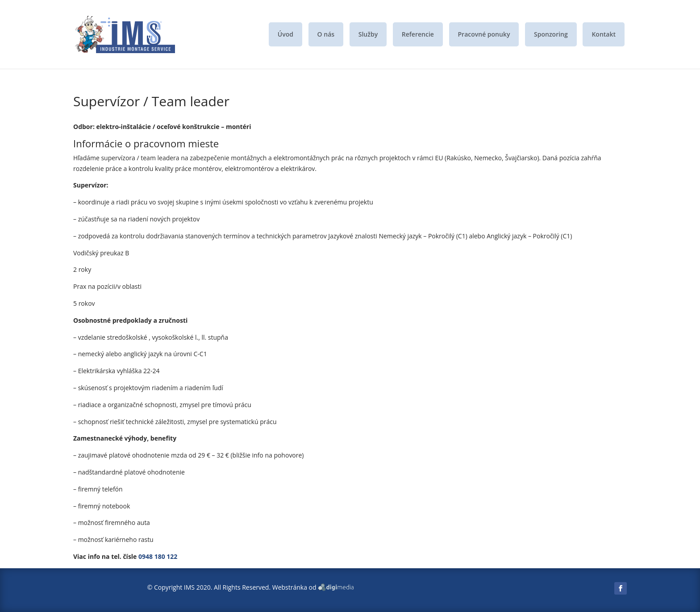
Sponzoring (551, 34)
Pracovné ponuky (484, 34)
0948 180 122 (158, 556)
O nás (326, 34)
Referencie (418, 34)
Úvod (285, 34)
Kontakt (604, 34)
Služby (368, 34)
